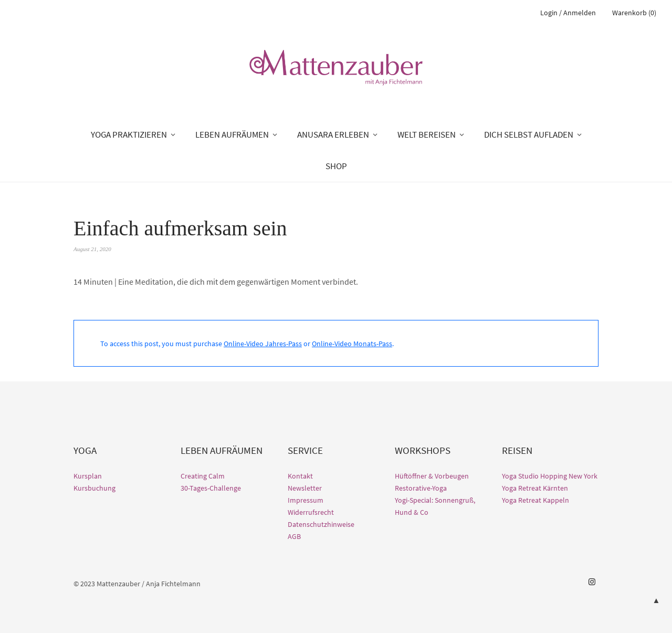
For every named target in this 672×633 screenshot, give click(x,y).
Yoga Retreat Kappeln (535, 500)
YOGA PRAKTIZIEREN (129, 134)
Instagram (592, 582)
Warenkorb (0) (634, 13)
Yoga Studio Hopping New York (550, 476)
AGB (294, 536)
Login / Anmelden (568, 13)
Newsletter (305, 488)
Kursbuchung (94, 488)
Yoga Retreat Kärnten (535, 488)
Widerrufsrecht (311, 512)
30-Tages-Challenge (211, 488)
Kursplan (88, 476)
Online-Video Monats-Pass (352, 344)
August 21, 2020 (92, 249)
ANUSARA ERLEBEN (333, 134)
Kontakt (300, 476)
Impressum (306, 500)
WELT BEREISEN (427, 134)
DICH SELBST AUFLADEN (529, 134)
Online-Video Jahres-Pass (263, 344)
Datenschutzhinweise (321, 524)
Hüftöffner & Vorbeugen (432, 476)
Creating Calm (203, 476)
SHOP (336, 166)
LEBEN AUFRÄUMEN (232, 134)
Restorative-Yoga (421, 488)
